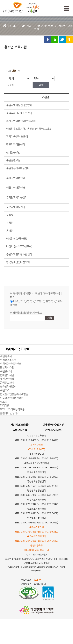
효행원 (10, 215)
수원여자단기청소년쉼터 (19, 255)
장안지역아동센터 (16, 145)
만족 (30, 301)
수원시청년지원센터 (11, 364)
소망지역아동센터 (16, 178)
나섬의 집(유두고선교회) (19, 247)
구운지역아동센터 (16, 207)
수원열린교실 (13, 160)
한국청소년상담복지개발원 (14, 394)
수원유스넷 (6, 371)
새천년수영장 (7, 379)
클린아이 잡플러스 (10, 413)
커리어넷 (5, 406)
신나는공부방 (13, 153)
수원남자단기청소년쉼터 (19, 113)
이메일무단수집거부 (53, 425)
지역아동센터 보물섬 (17, 137)
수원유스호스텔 (8, 360)
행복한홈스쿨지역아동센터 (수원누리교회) (29, 129)
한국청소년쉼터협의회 (18, 262)
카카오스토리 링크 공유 (69, 39)
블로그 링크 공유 (55, 39)
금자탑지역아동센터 (17, 198)
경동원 (10, 223)
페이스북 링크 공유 (48, 39)
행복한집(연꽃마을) (17, 239)
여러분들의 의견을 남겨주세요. (26, 313)
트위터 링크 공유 (62, 39)
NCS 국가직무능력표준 (12, 409)
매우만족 (18, 301)
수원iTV (4, 390)
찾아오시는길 (20, 430)
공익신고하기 (7, 383)
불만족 (49, 301)
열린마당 (26, 26)
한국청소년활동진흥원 (12, 398)
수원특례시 (6, 356)
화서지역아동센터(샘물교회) (21, 121)
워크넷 (4, 402)
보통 (39, 301)
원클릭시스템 (7, 368)
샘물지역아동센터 (16, 188)
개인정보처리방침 (20, 425)
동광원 (10, 231)
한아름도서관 (7, 375)
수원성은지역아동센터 (18, 168)
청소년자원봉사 (8, 387)
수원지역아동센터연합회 (19, 105)
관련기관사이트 (45, 26)
